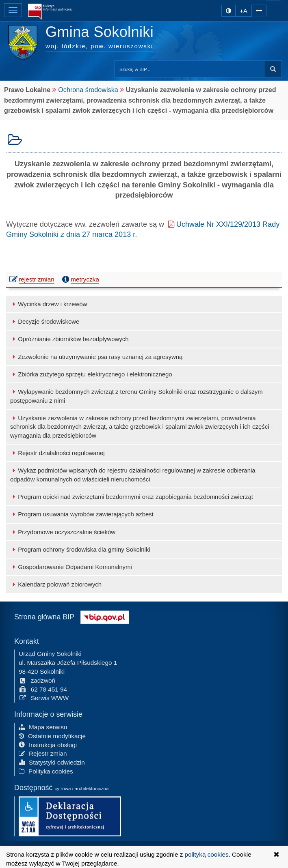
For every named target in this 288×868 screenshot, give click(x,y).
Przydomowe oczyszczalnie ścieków (63, 532)
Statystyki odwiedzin (52, 762)
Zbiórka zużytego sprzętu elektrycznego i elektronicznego (91, 374)
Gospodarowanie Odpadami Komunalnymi (71, 567)
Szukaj (273, 69)
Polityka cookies (46, 771)
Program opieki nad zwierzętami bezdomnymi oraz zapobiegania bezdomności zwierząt (132, 497)
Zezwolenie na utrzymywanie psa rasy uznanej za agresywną (96, 357)
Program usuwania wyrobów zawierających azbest (82, 514)
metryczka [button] (80, 279)
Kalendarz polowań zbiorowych (56, 584)
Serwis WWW (44, 697)
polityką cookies (207, 854)
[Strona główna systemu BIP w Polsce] (105, 616)
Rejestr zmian (43, 753)
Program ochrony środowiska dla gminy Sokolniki (80, 549)
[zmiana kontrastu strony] (228, 11)
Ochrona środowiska (88, 90)
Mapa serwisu (43, 726)
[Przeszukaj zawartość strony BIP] (189, 69)
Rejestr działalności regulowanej (57, 453)
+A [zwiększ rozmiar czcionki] (244, 11)
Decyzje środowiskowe (45, 321)
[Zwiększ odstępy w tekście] (259, 10)
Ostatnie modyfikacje (52, 735)
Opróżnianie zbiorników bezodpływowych (69, 339)
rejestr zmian (32, 279)
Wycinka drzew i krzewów (49, 304)
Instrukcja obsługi (48, 744)
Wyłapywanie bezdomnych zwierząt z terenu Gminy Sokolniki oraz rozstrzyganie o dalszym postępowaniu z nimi (136, 396)
